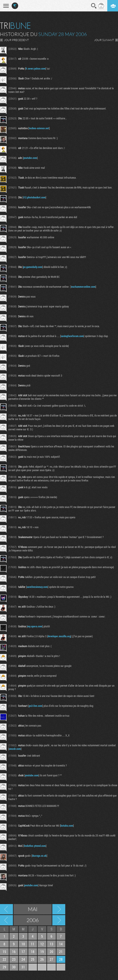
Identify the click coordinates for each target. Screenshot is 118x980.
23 (14, 959)
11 (33, 944)
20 (51, 952)
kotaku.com (67, 826)
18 (33, 952)
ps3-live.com (36, 706)
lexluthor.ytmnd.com (35, 846)
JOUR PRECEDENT (16, 40)
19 (42, 952)
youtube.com (30, 158)
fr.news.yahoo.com (36, 68)
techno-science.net (39, 128)
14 (61, 944)
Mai (33, 909)
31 (23, 967)
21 (61, 952)
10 (23, 944)
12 (42, 944)
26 (42, 959)
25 (33, 959)
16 (14, 952)
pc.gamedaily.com (33, 267)
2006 (33, 920)
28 (61, 959)
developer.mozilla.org (59, 636)
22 (4, 959)
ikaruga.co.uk (39, 856)
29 (4, 967)
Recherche (94, 6)
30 (14, 967)
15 (4, 952)
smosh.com (15, 749)
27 (51, 959)
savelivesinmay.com (37, 587)
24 (23, 959)
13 (51, 944)
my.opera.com (35, 626)
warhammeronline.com (83, 287)
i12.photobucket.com (34, 197)
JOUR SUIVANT (104, 40)
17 (23, 952)
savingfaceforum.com (72, 336)
